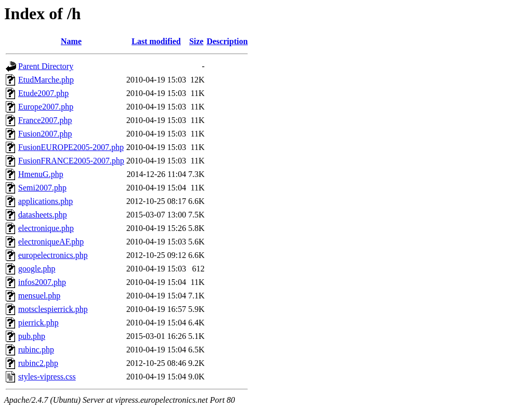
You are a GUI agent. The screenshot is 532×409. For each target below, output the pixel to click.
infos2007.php (42, 282)
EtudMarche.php (46, 80)
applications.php (45, 201)
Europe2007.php (46, 107)
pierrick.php (38, 323)
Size (196, 41)
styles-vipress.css (47, 377)
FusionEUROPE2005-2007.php (71, 147)
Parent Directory (46, 66)
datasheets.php (43, 215)
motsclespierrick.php (53, 309)
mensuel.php (39, 296)
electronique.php (46, 228)
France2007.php (45, 120)
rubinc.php (36, 350)
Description (227, 41)
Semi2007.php (42, 188)
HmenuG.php (41, 174)
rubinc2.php (38, 363)
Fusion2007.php (45, 134)
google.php (37, 269)
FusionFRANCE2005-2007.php (71, 161)
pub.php (32, 336)
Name (71, 41)
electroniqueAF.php (51, 242)
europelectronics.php (53, 255)
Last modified (156, 41)
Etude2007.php (43, 93)
